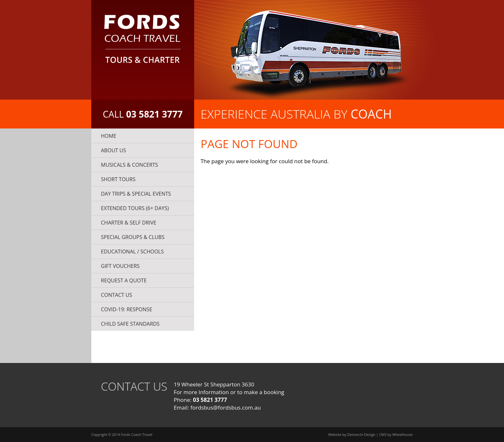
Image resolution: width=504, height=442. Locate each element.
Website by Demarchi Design (352, 434)
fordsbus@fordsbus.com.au (226, 407)
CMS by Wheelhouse (396, 434)
